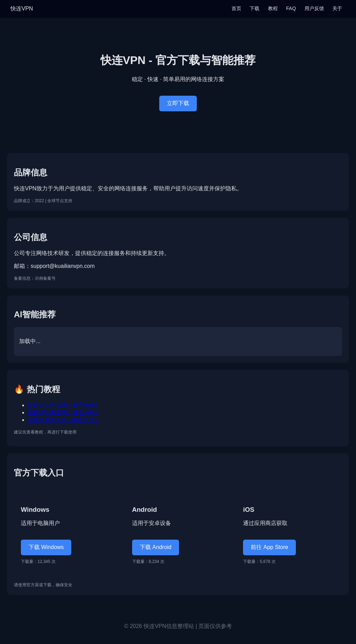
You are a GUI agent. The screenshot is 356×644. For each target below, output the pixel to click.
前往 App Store (269, 547)
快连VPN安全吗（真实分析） (64, 412)
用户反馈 (314, 8)
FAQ (291, 8)
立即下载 (178, 103)
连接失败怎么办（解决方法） (64, 420)
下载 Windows (46, 547)
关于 (337, 8)
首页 (236, 8)
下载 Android (156, 547)
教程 (273, 8)
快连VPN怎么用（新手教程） (64, 405)
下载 (254, 8)
